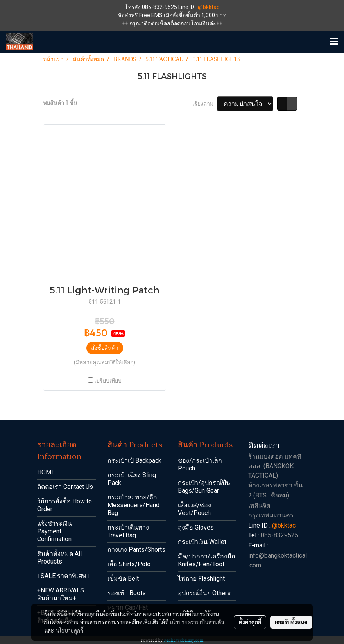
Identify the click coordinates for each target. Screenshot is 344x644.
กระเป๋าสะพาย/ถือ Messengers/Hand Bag (133, 505)
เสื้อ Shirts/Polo (129, 564)
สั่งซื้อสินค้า (105, 348)
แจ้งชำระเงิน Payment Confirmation (55, 531)
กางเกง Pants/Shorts (136, 550)
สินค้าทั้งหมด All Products (59, 557)
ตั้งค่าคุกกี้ (250, 622)
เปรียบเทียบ (108, 381)
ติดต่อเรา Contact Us (65, 487)
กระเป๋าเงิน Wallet (202, 542)
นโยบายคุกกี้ (70, 630)
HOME (46, 472)
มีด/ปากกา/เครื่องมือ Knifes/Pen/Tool (207, 560)
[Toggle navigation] (334, 42)
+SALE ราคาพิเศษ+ (64, 576)
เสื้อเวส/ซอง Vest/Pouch (194, 509)
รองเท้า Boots (127, 593)
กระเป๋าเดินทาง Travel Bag (128, 531)
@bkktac (209, 7)
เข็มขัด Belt (123, 579)
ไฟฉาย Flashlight (201, 579)
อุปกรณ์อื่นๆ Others (204, 593)
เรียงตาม (205, 104)
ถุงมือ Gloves (196, 527)
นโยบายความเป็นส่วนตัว (197, 622)
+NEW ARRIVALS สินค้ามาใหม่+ (61, 594)
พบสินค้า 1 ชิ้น (60, 103)
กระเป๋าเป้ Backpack (134, 461)
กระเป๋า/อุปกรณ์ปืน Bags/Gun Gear (204, 487)
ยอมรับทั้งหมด (291, 622)
